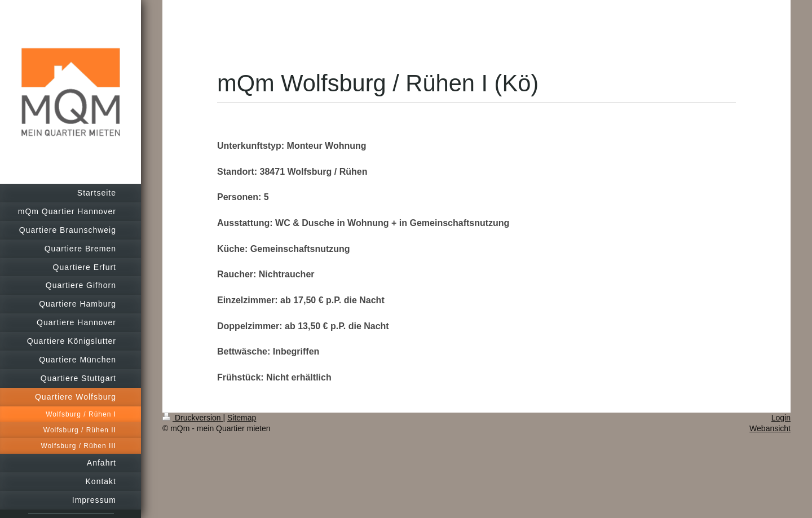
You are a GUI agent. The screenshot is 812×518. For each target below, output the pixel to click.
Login (781, 418)
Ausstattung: (246, 223)
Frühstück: (240, 377)
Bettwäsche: (244, 351)
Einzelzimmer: (248, 300)
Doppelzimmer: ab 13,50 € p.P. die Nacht (303, 326)
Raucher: (237, 274)
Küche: (232, 249)
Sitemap (242, 418)
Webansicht (770, 428)
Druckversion (193, 418)
